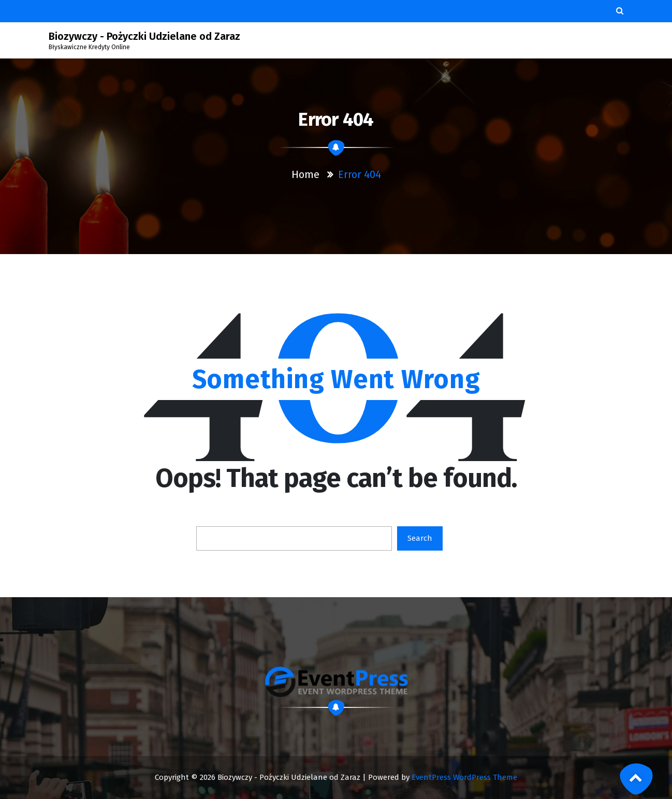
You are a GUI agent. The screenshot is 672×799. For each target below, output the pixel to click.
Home (305, 174)
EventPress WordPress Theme (464, 777)
